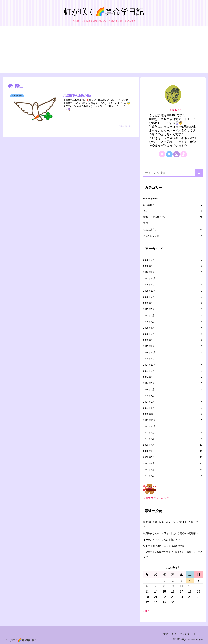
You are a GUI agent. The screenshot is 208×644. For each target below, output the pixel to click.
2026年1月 (173, 272)
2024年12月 (173, 352)
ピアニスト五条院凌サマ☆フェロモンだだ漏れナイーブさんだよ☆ (173, 554)
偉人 (173, 211)
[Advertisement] (104, 51)
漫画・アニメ (173, 223)
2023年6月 (173, 451)
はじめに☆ (173, 205)
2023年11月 (173, 420)
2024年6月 (173, 383)
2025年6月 (173, 315)
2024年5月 (173, 389)
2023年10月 (173, 426)
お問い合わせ (169, 634)
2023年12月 (173, 414)
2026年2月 (173, 266)
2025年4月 (173, 328)
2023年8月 (173, 439)
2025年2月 (173, 340)
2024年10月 (173, 365)
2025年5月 (173, 322)
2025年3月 (173, 334)
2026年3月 (173, 260)
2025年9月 (173, 297)
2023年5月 (173, 457)
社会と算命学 (173, 229)
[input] (173, 173)
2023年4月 (173, 463)
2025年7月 (173, 309)
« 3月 (146, 611)
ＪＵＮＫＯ (173, 110)
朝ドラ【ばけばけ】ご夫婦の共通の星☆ (164, 546)
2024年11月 (173, 359)
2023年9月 (173, 433)
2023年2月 (173, 476)
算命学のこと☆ (173, 236)
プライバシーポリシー (191, 634)
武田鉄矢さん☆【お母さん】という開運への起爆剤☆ (171, 533)
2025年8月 (173, 303)
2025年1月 (173, 346)
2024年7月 (173, 377)
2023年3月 (173, 469)
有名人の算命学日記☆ (173, 217)
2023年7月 (173, 445)
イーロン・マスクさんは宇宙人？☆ (162, 540)
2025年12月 (173, 278)
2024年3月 (173, 396)
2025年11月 (173, 285)
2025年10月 (173, 291)
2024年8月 (173, 371)
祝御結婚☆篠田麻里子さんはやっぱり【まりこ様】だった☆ (173, 525)
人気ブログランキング (156, 498)
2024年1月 (173, 408)
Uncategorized (173, 199)
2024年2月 (173, 402)
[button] (199, 173)
